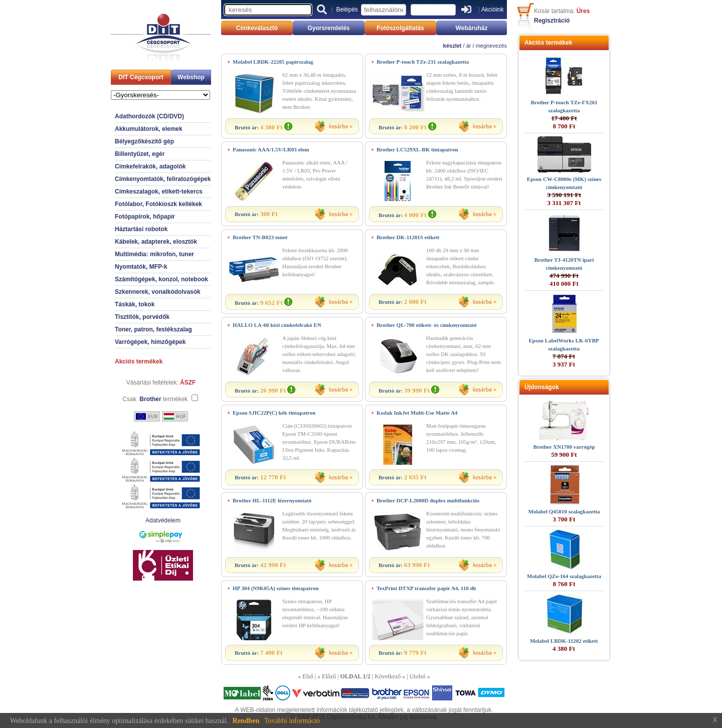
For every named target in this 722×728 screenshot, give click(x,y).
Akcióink (493, 10)
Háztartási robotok (141, 229)
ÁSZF (188, 383)
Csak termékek (155, 399)
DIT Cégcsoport (141, 77)
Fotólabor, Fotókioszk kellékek (158, 204)
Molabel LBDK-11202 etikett (564, 641)
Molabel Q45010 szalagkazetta (564, 511)
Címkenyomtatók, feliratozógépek (163, 179)
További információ (292, 721)
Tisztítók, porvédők (142, 317)
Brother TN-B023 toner (260, 237)
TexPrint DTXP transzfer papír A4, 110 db (426, 588)
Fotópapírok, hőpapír (145, 217)
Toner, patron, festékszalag (153, 329)
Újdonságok (542, 387)
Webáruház (472, 28)
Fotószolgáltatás (400, 28)
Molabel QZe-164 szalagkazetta (564, 576)
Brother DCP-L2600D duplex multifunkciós (428, 500)
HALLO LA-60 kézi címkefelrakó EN (277, 325)
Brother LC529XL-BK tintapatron (417, 149)
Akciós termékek (139, 361)
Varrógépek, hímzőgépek (150, 342)
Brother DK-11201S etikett (408, 237)
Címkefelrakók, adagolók (150, 166)
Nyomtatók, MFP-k (141, 267)
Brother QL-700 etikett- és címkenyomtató (426, 325)
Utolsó (418, 676)
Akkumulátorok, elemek (149, 129)
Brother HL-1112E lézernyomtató (272, 500)
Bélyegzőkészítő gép (144, 141)
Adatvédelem (163, 520)
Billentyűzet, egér (140, 154)
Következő (388, 676)
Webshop (191, 77)
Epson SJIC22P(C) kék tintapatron (274, 413)
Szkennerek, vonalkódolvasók (158, 292)
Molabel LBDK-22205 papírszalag (273, 62)
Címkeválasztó (257, 28)
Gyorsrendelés (328, 28)
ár (469, 46)
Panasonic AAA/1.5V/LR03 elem (271, 149)
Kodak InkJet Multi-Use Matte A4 (417, 413)
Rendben (246, 721)
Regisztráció (552, 21)
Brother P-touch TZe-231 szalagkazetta (423, 62)
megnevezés (491, 46)
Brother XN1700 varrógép (564, 447)
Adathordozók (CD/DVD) (149, 116)
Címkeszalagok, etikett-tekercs (159, 192)
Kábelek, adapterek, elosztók (156, 242)
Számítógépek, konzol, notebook (161, 279)
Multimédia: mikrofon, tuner (154, 254)
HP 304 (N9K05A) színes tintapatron (276, 588)
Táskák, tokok (135, 304)
